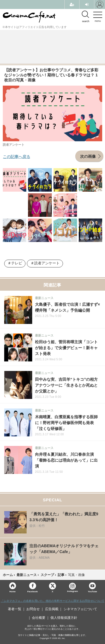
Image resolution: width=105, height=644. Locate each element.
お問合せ (33, 609)
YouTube (93, 591)
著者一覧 (15, 609)
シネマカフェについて (80, 609)
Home (13, 591)
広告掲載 (52, 609)
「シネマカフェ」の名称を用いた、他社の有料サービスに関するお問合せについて (53, 601)
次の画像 (88, 156)
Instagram (73, 588)
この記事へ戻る (17, 156)
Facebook (32, 591)
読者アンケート (47, 263)
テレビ (17, 263)
